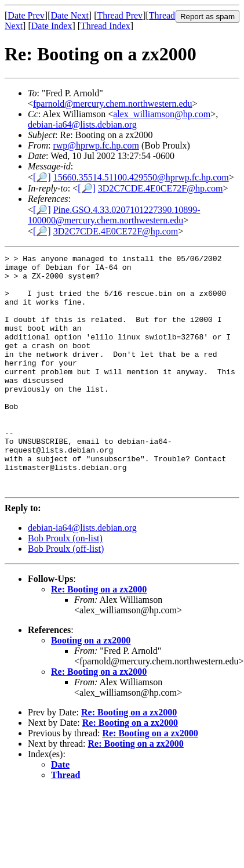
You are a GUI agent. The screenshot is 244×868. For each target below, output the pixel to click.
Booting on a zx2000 (91, 687)
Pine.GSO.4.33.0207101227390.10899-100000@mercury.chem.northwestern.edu (114, 215)
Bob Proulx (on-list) (65, 585)
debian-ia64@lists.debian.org (82, 124)
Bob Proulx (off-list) (66, 596)
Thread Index (105, 26)
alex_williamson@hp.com (162, 114)
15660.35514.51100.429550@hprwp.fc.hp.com (141, 177)
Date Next (70, 15)
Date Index (52, 26)
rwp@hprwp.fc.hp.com (96, 145)
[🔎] (42, 177)
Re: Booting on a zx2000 (99, 636)
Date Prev (26, 15)
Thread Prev (120, 15)
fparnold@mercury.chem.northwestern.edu (112, 104)
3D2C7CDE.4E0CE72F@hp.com (161, 188)
